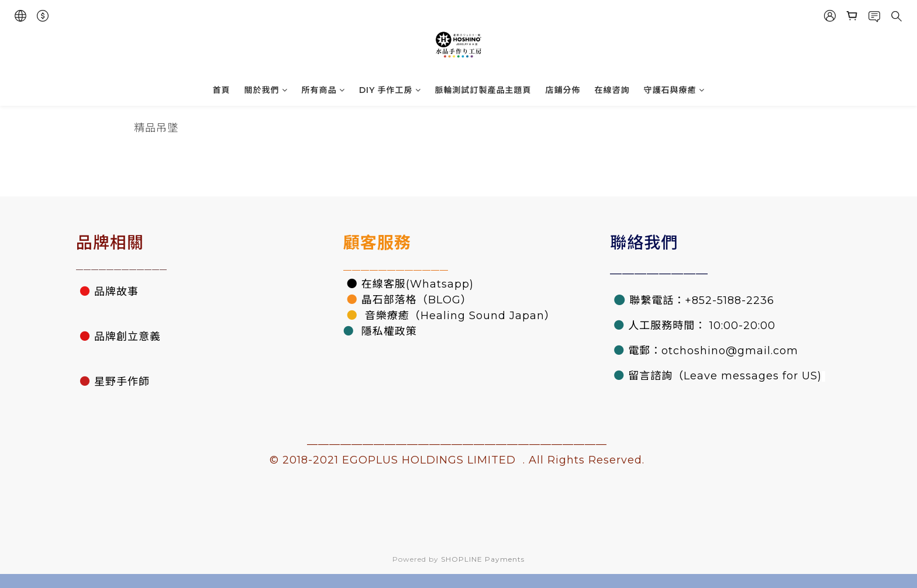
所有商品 (323, 90)
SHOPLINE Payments (483, 559)
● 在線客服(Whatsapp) (408, 284)
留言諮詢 (650, 376)
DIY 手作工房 (390, 90)
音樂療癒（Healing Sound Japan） (458, 316)
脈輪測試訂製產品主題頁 (483, 90)
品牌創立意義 (127, 337)
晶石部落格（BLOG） (417, 300)
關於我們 (266, 90)
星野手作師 (122, 382)
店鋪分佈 (563, 90)
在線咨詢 (612, 90)
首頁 (222, 90)
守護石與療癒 (674, 90)
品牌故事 (116, 292)
